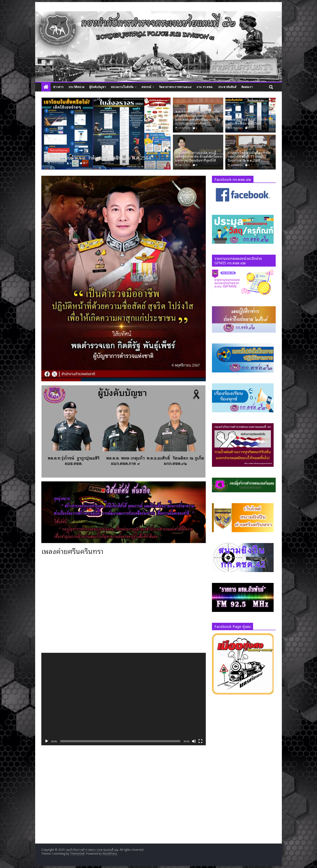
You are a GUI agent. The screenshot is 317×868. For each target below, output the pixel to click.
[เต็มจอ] (200, 741)
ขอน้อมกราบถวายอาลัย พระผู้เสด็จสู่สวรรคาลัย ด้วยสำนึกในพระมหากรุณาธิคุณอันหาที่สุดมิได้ (199, 156)
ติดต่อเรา (247, 87)
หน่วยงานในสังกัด (122, 87)
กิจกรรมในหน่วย (76, 150)
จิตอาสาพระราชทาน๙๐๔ (175, 87)
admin (90, 163)
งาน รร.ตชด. (205, 87)
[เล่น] (47, 741)
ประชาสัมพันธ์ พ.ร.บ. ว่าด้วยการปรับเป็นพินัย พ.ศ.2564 (116, 157)
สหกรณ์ (146, 87)
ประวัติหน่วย (76, 87)
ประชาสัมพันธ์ (227, 87)
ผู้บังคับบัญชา (98, 87)
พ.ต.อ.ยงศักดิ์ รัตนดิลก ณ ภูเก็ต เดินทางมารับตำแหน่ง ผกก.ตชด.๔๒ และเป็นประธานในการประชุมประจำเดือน (198, 117)
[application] (124, 699)
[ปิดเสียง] (194, 741)
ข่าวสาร (58, 87)
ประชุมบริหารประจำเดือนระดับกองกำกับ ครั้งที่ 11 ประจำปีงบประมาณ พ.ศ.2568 (249, 156)
